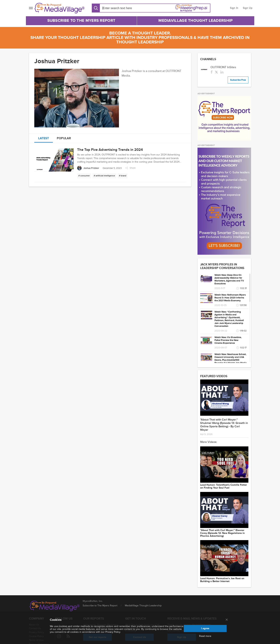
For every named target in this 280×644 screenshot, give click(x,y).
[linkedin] (222, 72)
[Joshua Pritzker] (88, 168)
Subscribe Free (238, 80)
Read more (205, 636)
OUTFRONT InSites (223, 67)
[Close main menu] (227, 620)
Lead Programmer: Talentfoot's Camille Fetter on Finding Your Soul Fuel (224, 486)
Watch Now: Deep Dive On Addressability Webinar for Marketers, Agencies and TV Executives (229, 279)
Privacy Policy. (113, 632)
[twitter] (216, 72)
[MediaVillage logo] (55, 606)
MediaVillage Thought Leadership (196, 21)
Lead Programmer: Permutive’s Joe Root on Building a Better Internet (222, 580)
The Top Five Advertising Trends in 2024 (110, 150)
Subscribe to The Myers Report (81, 21)
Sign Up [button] (248, 8)
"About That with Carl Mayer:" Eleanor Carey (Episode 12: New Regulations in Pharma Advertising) (222, 533)
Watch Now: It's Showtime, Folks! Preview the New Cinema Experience (228, 340)
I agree (205, 628)
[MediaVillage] (60, 8)
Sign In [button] (234, 8)
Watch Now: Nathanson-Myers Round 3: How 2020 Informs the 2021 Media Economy (230, 298)
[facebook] (212, 72)
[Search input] (123, 8)
